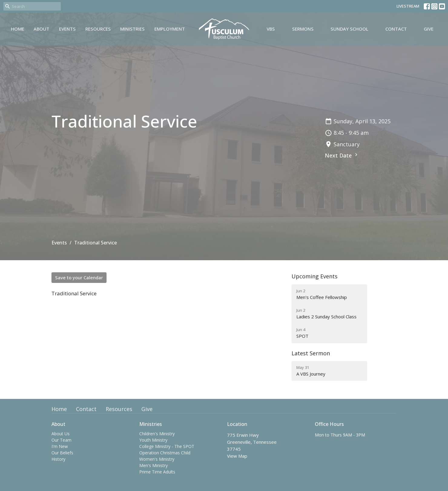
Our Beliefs (62, 453)
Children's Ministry (157, 434)
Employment (170, 29)
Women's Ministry (157, 459)
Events (67, 29)
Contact (396, 29)
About (41, 29)
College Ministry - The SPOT (167, 446)
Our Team (61, 440)
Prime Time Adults (157, 472)
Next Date (342, 155)
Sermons (303, 29)
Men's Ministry (153, 465)
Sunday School (349, 29)
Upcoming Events (315, 276)
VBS (271, 29)
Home (18, 29)
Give (429, 29)
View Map (237, 456)
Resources (98, 29)
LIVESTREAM (408, 6)
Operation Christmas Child (165, 453)
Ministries (132, 29)
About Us (61, 434)
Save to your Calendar (79, 277)
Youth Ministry (153, 440)
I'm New (60, 446)
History (58, 459)
